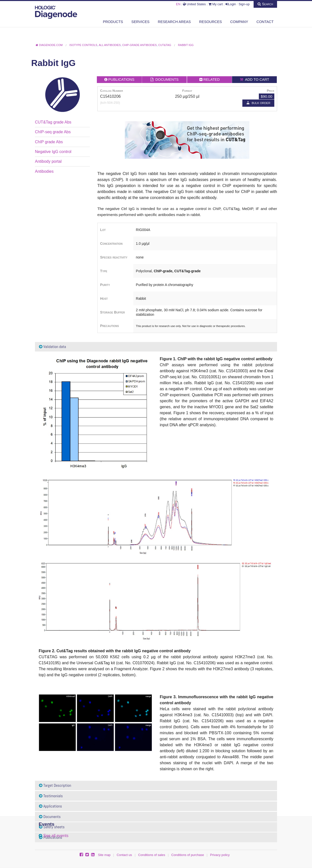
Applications (50, 806)
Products (113, 22)
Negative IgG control (53, 152)
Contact (265, 22)
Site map (104, 855)
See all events (56, 836)
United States (194, 4)
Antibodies (44, 171)
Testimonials (51, 796)
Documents (50, 817)
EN (178, 4)
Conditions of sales (152, 855)
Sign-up (244, 4)
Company (239, 22)
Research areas (174, 22)
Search (265, 4)
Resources (211, 22)
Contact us (124, 855)
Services (140, 22)
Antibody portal (48, 161)
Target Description (55, 785)
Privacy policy (220, 855)
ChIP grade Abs (49, 142)
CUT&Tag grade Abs (53, 122)
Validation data (52, 347)
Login (231, 4)
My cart (216, 4)
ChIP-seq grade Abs (53, 132)
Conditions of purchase (188, 855)
